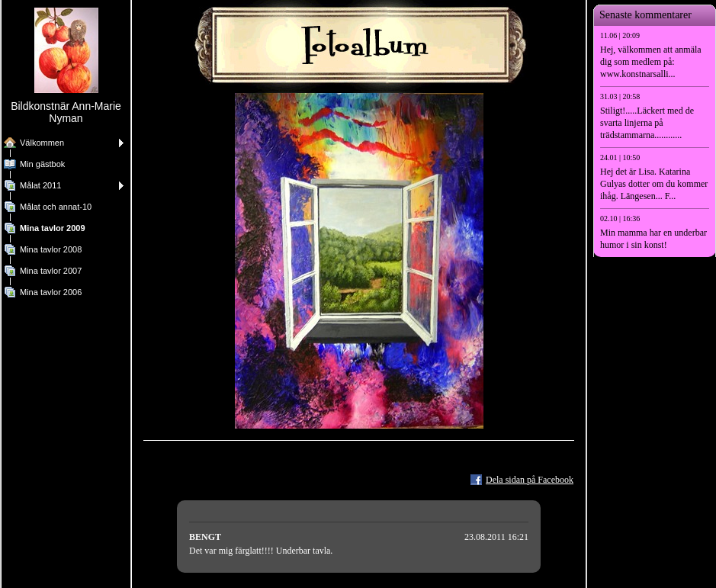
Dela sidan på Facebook (530, 480)
